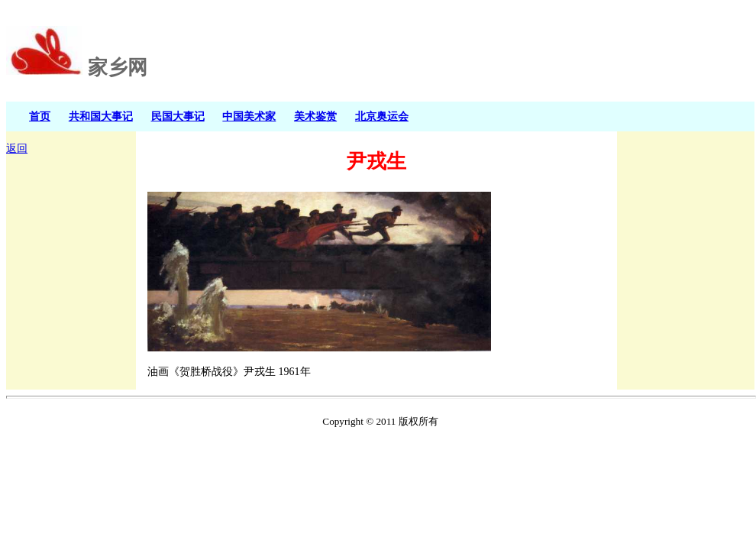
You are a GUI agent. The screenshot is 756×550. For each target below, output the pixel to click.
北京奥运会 (382, 116)
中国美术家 (249, 116)
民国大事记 (178, 116)
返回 (17, 149)
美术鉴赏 (315, 116)
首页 (40, 116)
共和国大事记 (101, 116)
